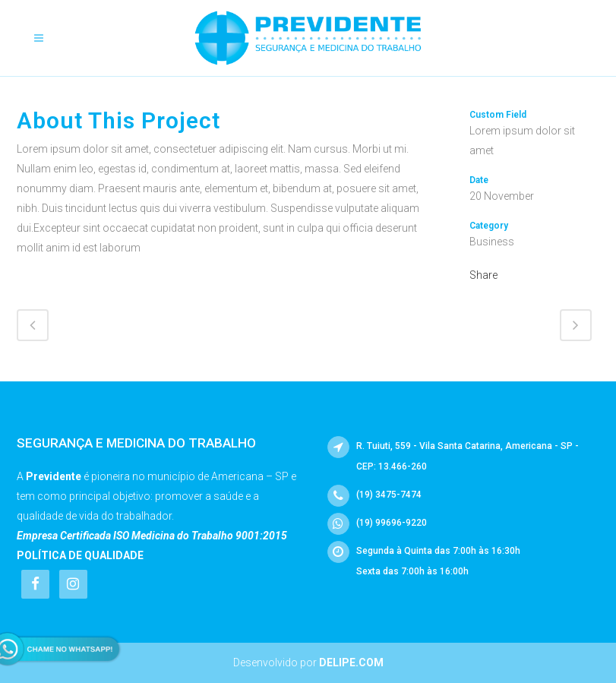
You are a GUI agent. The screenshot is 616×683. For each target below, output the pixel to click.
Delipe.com (351, 662)
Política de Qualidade (80, 555)
